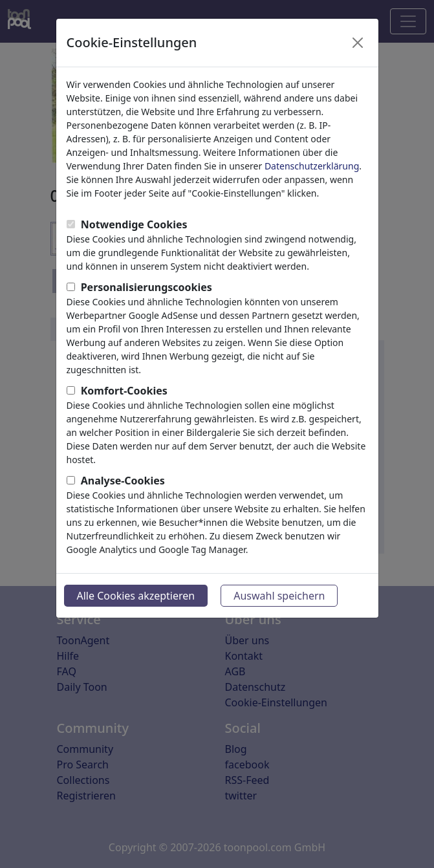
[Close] (358, 43)
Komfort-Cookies (124, 391)
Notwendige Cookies (134, 224)
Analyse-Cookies (123, 481)
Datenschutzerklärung (312, 166)
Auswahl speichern (279, 596)
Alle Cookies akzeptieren (136, 596)
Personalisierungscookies (146, 287)
